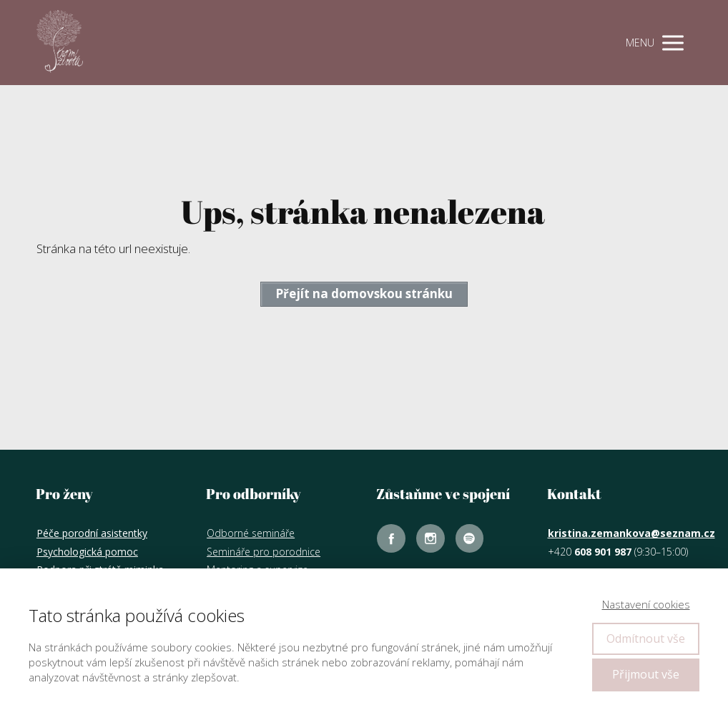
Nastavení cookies (646, 604)
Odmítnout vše (646, 638)
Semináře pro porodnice (264, 552)
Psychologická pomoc (87, 552)
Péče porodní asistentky (92, 533)
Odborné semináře (251, 533)
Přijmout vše (646, 674)
